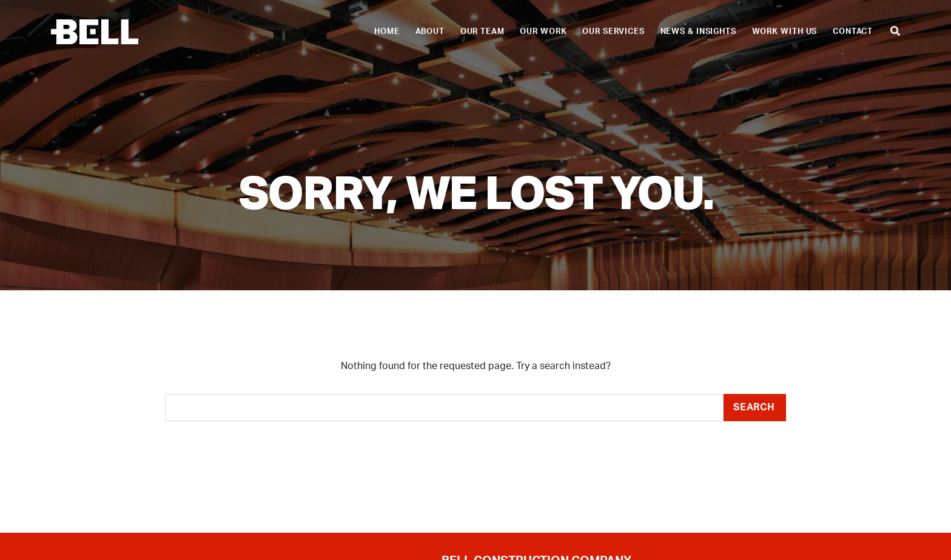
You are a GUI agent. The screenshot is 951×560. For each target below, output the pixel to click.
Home (387, 32)
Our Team (482, 32)
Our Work (543, 32)
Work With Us (785, 32)
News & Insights (698, 32)
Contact (853, 32)
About (430, 32)
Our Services (613, 32)
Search (754, 407)
